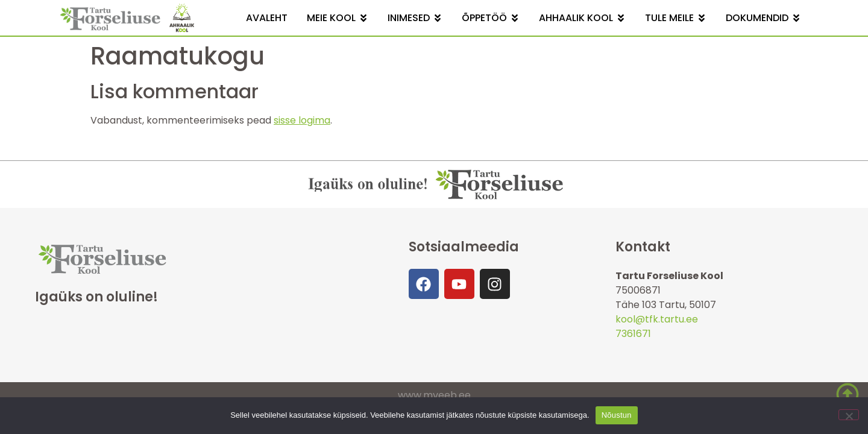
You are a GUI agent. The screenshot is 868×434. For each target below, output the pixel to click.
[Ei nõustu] (849, 415)
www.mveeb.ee (434, 395)
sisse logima (302, 120)
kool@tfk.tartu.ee (657, 319)
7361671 (633, 334)
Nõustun (617, 415)
